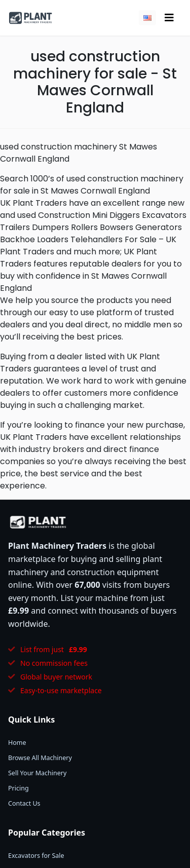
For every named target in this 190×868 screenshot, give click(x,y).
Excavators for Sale (36, 856)
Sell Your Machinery (37, 773)
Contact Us (24, 803)
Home (17, 743)
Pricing (18, 788)
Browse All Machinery (40, 758)
